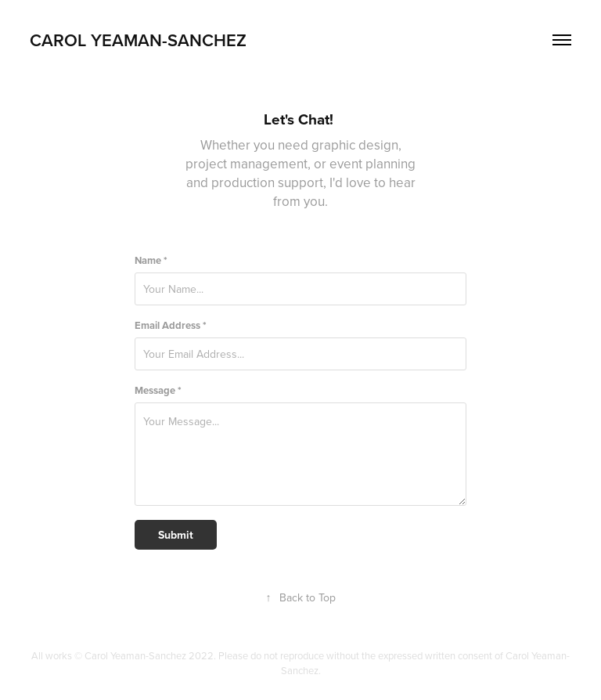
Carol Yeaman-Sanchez (138, 40)
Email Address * (171, 325)
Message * (158, 390)
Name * (151, 260)
